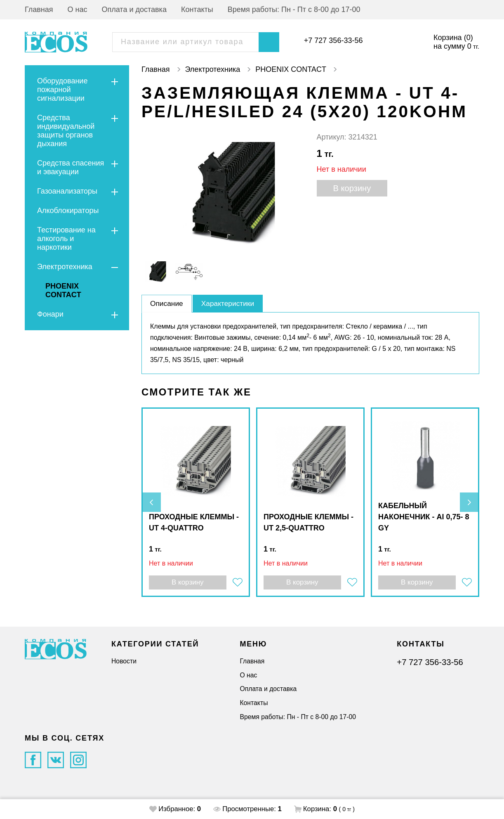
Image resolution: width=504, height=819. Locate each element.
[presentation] (152, 502)
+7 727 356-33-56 (333, 40)
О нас (78, 9)
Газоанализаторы (67, 191)
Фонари (50, 314)
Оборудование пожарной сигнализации (62, 90)
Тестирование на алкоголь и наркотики (66, 239)
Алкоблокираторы (68, 211)
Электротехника (65, 267)
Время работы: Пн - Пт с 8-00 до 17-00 (294, 9)
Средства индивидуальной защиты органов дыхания (66, 131)
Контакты (197, 9)
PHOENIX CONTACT (63, 290)
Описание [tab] (167, 303)
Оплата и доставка (134, 9)
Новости (124, 661)
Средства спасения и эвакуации (71, 167)
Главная (39, 9)
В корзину (353, 188)
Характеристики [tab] (230, 303)
